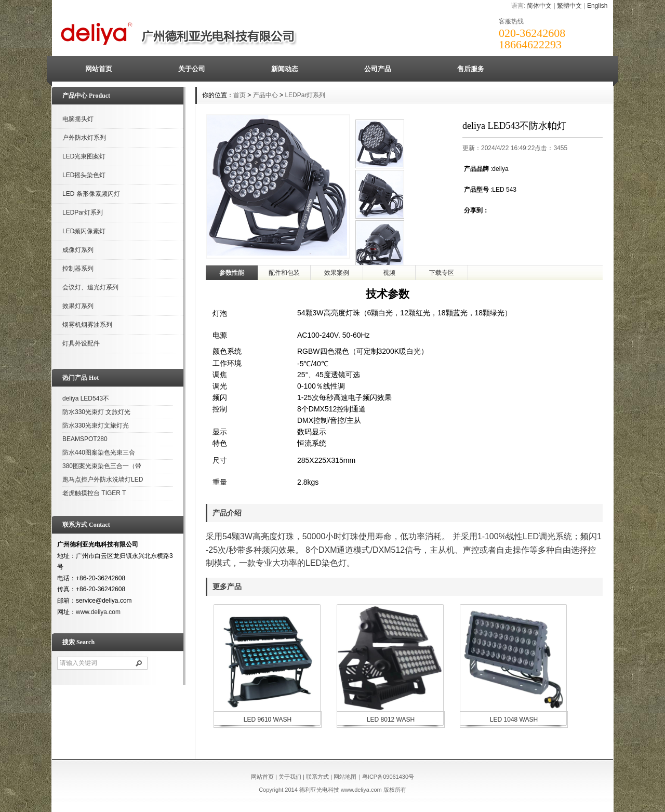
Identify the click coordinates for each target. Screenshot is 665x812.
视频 (389, 273)
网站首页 (99, 69)
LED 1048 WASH (514, 720)
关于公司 (192, 69)
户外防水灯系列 (84, 138)
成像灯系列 (78, 250)
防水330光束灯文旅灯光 (96, 425)
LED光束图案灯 (84, 156)
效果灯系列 (78, 306)
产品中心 (265, 95)
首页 (240, 95)
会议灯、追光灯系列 (90, 287)
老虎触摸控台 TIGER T (94, 493)
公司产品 (378, 69)
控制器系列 (78, 269)
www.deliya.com (98, 612)
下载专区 (442, 273)
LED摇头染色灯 (84, 175)
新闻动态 (285, 69)
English (597, 6)
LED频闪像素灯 (84, 231)
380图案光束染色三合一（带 (102, 466)
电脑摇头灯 (78, 119)
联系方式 (317, 777)
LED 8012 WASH (391, 720)
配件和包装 (284, 273)
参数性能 (232, 273)
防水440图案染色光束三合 (99, 452)
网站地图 (345, 777)
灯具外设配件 (81, 343)
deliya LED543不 (86, 398)
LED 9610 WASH (268, 720)
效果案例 (337, 273)
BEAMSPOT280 (85, 439)
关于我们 (290, 777)
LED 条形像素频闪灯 (91, 194)
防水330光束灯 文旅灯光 (96, 412)
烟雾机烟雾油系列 (87, 325)
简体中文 (539, 6)
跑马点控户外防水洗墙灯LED (103, 480)
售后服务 (471, 69)
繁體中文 (569, 6)
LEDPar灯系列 (83, 212)
